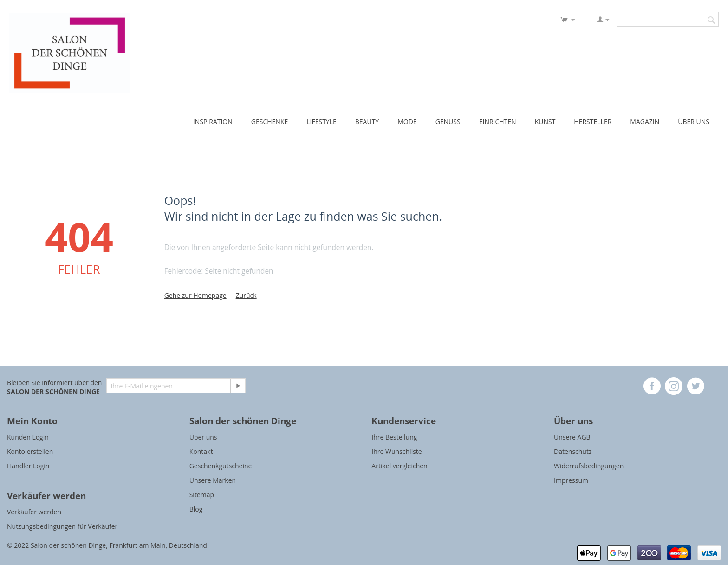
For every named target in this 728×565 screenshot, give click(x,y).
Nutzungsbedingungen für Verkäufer (62, 526)
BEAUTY (367, 122)
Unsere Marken (213, 480)
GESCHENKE (270, 122)
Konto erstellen (30, 451)
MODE (407, 122)
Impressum (571, 480)
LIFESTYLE (322, 122)
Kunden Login (28, 437)
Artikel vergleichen (399, 466)
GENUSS (448, 122)
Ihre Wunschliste (396, 451)
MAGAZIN (645, 122)
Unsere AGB (572, 437)
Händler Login (28, 466)
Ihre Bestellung (394, 437)
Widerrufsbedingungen (589, 466)
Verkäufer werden (34, 512)
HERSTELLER (593, 122)
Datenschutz (573, 451)
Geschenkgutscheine (221, 466)
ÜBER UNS (694, 122)
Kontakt (201, 451)
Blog (196, 509)
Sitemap (202, 495)
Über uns (203, 437)
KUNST (545, 122)
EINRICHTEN (498, 122)
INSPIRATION (213, 122)
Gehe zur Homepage (195, 295)
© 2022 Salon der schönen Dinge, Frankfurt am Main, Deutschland (107, 545)
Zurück (246, 295)
